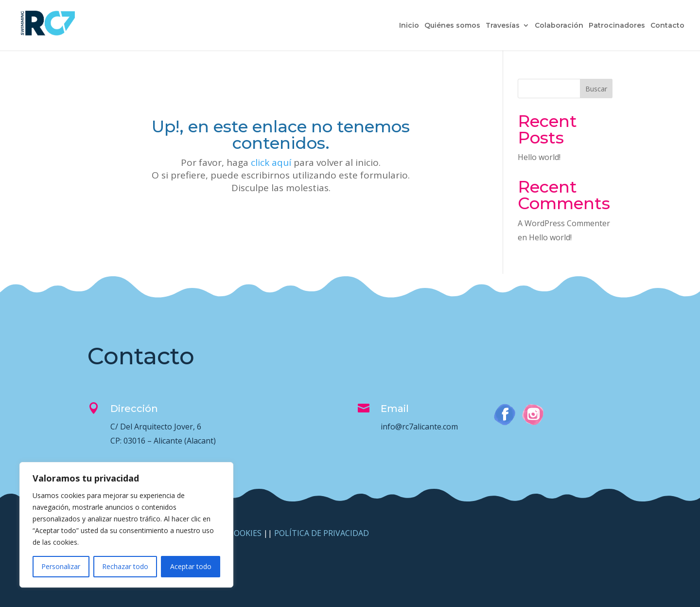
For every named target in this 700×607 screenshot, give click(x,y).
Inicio (409, 26)
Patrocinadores (617, 26)
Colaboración (559, 26)
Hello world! (539, 157)
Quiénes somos (452, 26)
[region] (126, 525)
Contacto (667, 26)
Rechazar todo (125, 566)
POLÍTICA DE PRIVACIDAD (322, 533)
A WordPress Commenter (564, 223)
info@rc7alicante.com (419, 427)
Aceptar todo (191, 566)
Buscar (596, 89)
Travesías (503, 26)
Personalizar (61, 566)
